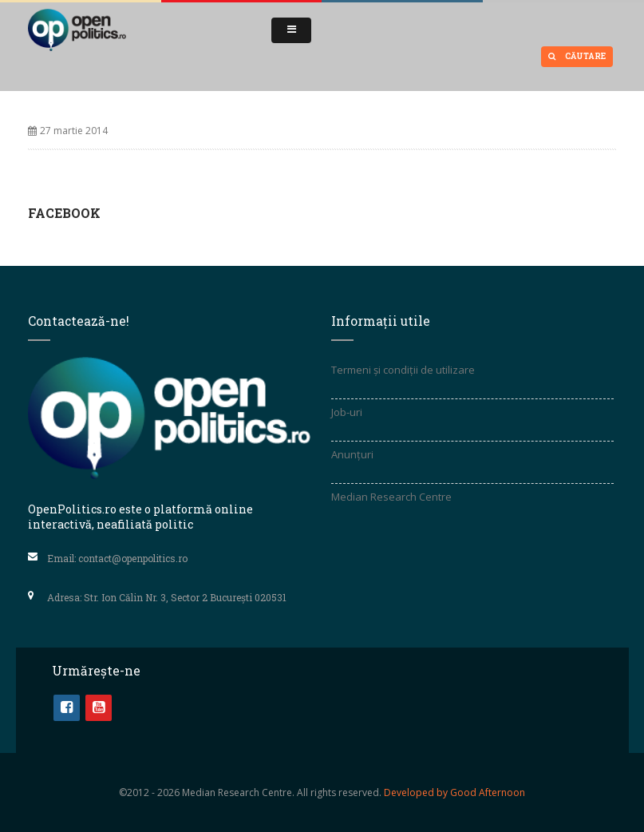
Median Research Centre (391, 497)
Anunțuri (352, 454)
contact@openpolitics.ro (133, 558)
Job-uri (347, 412)
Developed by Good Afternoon (454, 792)
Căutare (577, 56)
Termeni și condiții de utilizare (403, 370)
